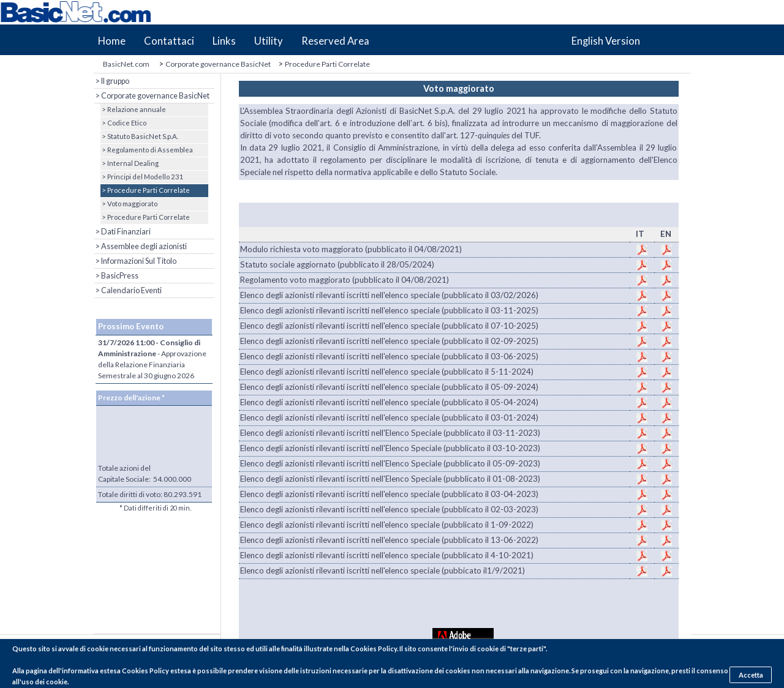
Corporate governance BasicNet (218, 64)
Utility (269, 41)
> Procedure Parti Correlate (145, 190)
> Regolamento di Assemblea (147, 150)
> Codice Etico (123, 123)
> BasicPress (116, 276)
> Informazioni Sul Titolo (135, 261)
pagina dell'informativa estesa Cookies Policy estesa (108, 671)
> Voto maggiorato (129, 204)
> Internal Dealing (130, 163)
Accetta (751, 675)
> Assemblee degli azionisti (141, 246)
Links (224, 41)
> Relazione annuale (133, 109)
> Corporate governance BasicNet (152, 96)
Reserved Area (335, 41)
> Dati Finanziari (123, 232)
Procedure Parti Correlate (327, 64)
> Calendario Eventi (128, 290)
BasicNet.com (126, 64)
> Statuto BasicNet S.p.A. (139, 136)
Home (112, 41)
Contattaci (169, 41)
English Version (606, 41)
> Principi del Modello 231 (142, 177)
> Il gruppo (112, 81)
